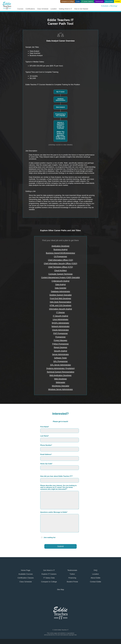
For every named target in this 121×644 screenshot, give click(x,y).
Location (54, 9)
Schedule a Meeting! (109, 6)
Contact (117, 1)
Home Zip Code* (46, 464)
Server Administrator (60, 354)
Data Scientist (61, 288)
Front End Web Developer (60, 298)
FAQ (96, 570)
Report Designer (61, 347)
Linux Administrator (61, 319)
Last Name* (45, 436)
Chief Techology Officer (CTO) (61, 267)
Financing (72, 578)
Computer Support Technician (60, 274)
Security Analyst (61, 351)
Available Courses (26, 574)
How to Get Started (81, 9)
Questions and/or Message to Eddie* (54, 512)
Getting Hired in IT (66, 9)
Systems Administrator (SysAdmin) (61, 368)
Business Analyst (60, 249)
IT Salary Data (49, 578)
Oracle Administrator (60, 330)
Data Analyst (61, 284)
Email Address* (46, 454)
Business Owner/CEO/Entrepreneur (60, 253)
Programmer (60, 337)
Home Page (26, 570)
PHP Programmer (61, 333)
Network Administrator (61, 326)
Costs (78, 1)
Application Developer (61, 246)
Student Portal (72, 582)
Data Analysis (61, 107)
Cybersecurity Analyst (61, 281)
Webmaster (61, 382)
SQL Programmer (61, 361)
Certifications (30, 9)
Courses (20, 9)
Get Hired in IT (49, 570)
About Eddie (109, 1)
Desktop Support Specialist (61, 295)
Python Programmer (60, 344)
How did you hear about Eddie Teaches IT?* (57, 476)
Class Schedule (43, 9)
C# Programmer (61, 256)
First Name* (45, 427)
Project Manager (61, 340)
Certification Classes (26, 578)
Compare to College (68, 1)
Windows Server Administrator (61, 389)
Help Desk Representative (61, 302)
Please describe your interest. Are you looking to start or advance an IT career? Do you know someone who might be (58, 487)
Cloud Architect (61, 270)
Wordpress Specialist (61, 386)
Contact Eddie (95, 582)
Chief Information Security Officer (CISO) (61, 263)
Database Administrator (61, 291)
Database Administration (61, 99)
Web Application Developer (61, 375)
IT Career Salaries (87, 1)
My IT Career (61, 92)
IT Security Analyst (60, 316)
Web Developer (61, 379)
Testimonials (99, 1)
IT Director (60, 312)
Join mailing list (50, 537)
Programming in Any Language (60, 115)
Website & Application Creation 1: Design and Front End (61, 131)
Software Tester (61, 358)
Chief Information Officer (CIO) (60, 260)
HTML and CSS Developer (61, 305)
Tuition (72, 574)
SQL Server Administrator (61, 365)
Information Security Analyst (61, 309)
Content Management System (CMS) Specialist (60, 277)
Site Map (61, 589)
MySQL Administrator (61, 323)
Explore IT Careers (49, 574)
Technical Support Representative (60, 372)
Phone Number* (46, 445)
